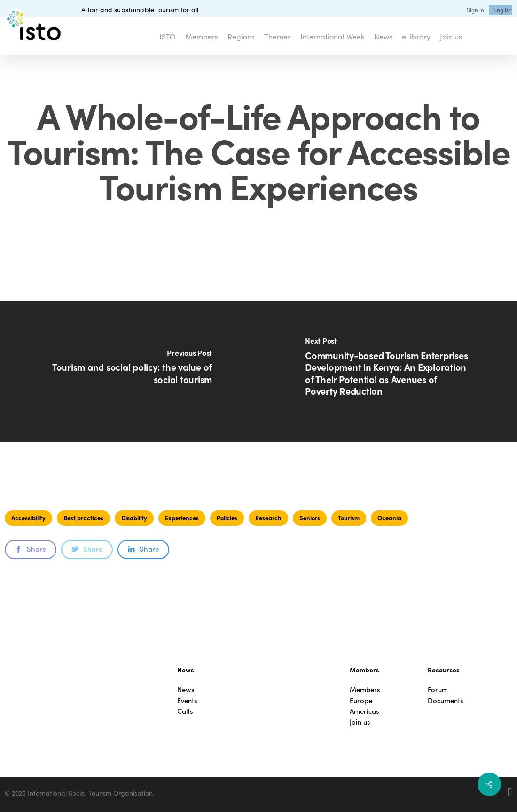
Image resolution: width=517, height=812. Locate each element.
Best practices (83, 518)
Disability (134, 518)
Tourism (349, 518)
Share (31, 549)
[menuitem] (503, 10)
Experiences (182, 518)
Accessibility (28, 518)
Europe (361, 700)
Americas (364, 711)
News (186, 690)
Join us (360, 722)
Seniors (310, 518)
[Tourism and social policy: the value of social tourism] (129, 372)
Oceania (389, 518)
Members (365, 690)
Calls (185, 711)
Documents (446, 700)
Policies (227, 518)
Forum (438, 690)
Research (268, 518)
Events (187, 700)
